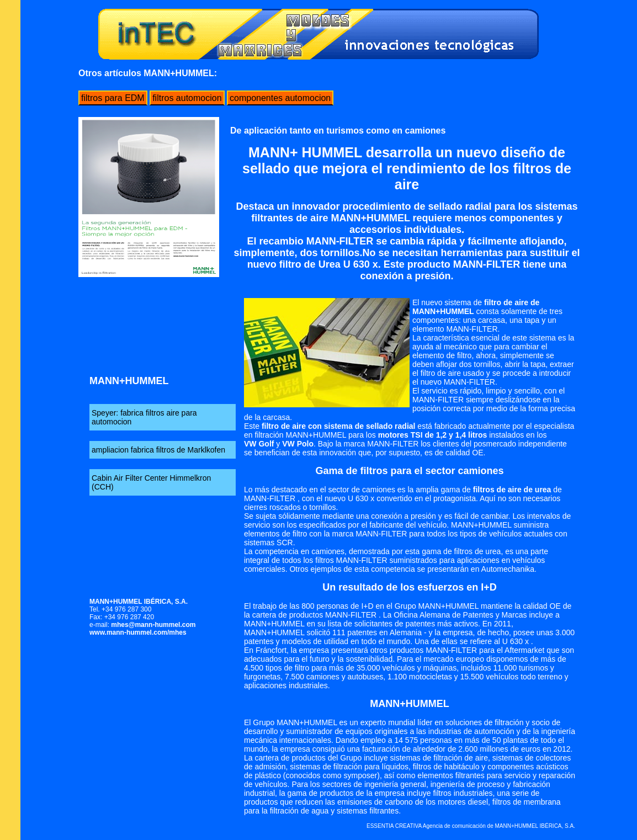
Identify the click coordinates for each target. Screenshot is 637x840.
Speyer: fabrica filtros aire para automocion (144, 417)
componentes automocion (280, 98)
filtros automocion (187, 98)
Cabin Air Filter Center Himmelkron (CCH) (151, 482)
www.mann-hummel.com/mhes (138, 632)
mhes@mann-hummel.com (153, 625)
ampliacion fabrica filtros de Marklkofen (158, 450)
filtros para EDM (113, 98)
